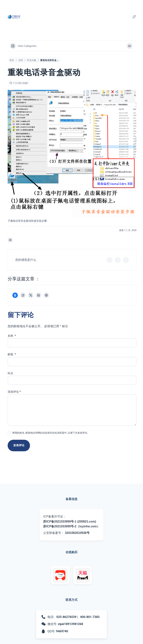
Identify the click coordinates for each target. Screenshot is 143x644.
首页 (12, 60)
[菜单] (134, 17)
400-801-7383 (90, 617)
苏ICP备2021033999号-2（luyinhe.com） (71, 526)
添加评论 (14, 392)
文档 (21, 60)
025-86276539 (66, 617)
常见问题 (32, 60)
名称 (12, 336)
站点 (10, 373)
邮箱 (12, 354)
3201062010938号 (77, 533)
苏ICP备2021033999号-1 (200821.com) (70, 522)
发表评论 (19, 445)
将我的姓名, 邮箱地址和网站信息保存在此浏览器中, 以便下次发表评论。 (51, 433)
